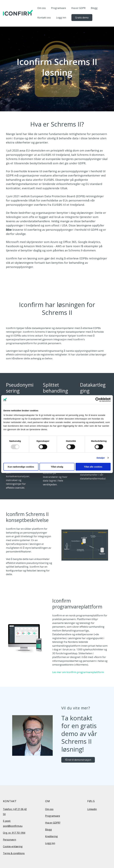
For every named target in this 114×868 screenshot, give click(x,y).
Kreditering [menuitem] (51, 836)
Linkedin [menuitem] (92, 809)
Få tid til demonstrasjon (78, 760)
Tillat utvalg (57, 467)
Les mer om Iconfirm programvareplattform (78, 672)
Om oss (42, 8)
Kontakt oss (44, 18)
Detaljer (101, 458)
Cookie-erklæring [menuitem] (13, 846)
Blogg (94, 8)
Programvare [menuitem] (53, 816)
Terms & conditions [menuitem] (14, 853)
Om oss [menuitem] (49, 809)
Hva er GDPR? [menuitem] (53, 823)
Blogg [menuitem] (48, 829)
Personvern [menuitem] (9, 840)
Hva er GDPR (78, 8)
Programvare (58, 8)
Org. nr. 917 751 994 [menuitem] (14, 833)
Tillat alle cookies (93, 467)
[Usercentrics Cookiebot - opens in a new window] (98, 400)
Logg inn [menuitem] (50, 843)
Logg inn (61, 18)
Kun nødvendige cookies (21, 467)
